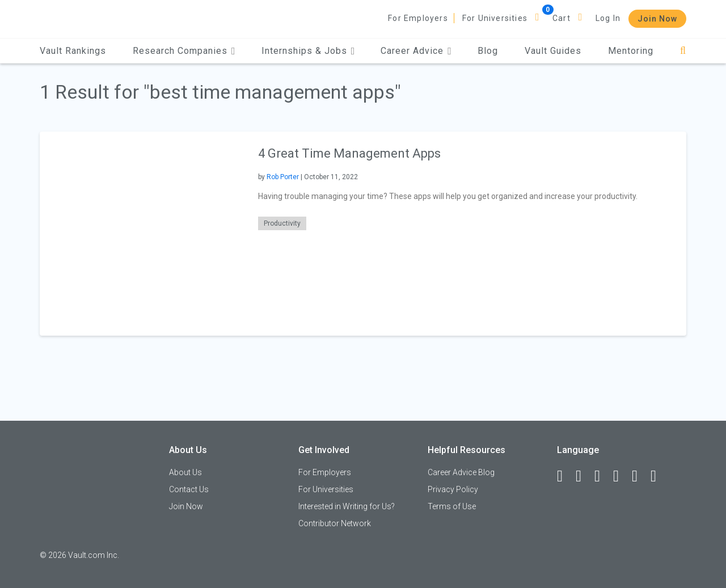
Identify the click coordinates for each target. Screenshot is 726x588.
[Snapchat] (659, 476)
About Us (185, 472)
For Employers (418, 18)
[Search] (683, 51)
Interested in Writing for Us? (347, 506)
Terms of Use (452, 506)
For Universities (495, 18)
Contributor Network (335, 523)
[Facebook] (565, 476)
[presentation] (142, 233)
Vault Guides (553, 51)
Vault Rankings (73, 51)
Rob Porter (283, 177)
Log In (608, 18)
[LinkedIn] (584, 476)
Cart (562, 18)
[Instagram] (621, 476)
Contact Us (189, 489)
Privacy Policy (453, 489)
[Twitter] (602, 476)
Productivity (282, 223)
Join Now (657, 19)
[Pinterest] (640, 476)
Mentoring (631, 51)
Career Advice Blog (461, 472)
